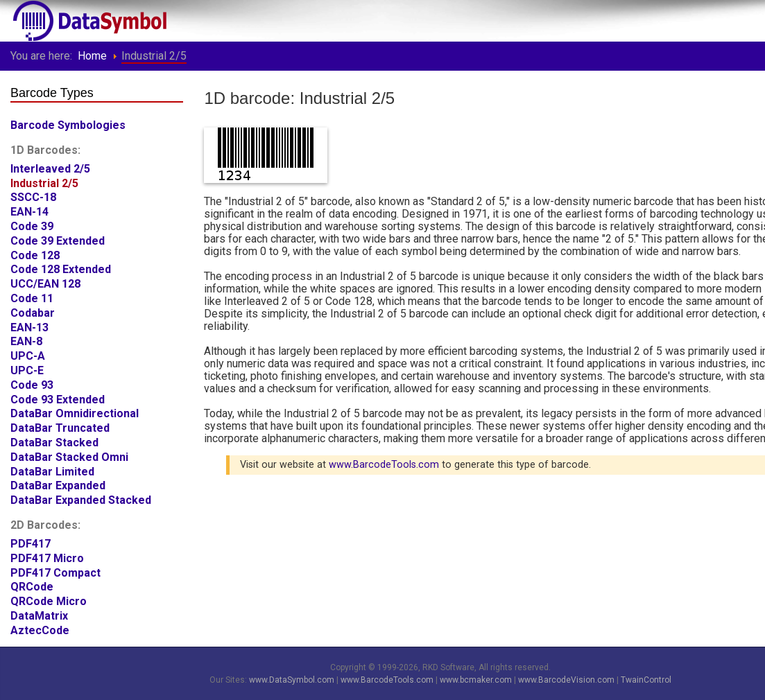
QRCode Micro (49, 599)
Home (92, 56)
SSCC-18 (33, 195)
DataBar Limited (52, 470)
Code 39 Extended (58, 239)
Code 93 (32, 383)
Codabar (33, 311)
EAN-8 (26, 339)
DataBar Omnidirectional (75, 411)
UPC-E (27, 368)
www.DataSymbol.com (292, 680)
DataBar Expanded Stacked (81, 498)
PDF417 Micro (47, 556)
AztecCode (40, 628)
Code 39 (32, 224)
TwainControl (646, 680)
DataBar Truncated (60, 426)
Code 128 (35, 253)
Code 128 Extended (61, 267)
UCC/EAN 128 (45, 282)
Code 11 (32, 296)
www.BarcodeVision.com (566, 680)
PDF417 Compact (55, 571)
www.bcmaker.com (476, 680)
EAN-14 (29, 210)
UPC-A (28, 354)
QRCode (32, 585)
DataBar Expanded (58, 483)
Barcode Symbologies (68, 123)
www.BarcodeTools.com (384, 465)
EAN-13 (29, 325)
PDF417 (31, 542)
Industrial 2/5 (44, 181)
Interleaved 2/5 (50, 167)
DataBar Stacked (54, 440)
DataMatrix (39, 614)
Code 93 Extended (58, 397)
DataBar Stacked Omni (69, 455)
